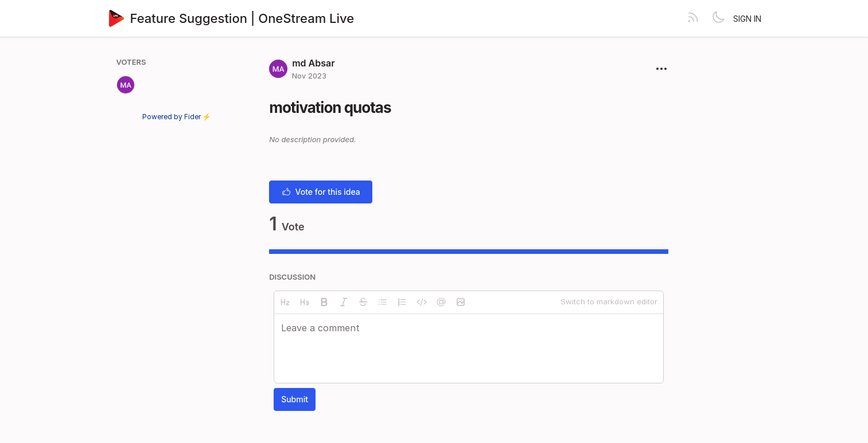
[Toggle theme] (718, 18)
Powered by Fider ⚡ (177, 117)
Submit (295, 399)
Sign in (747, 19)
